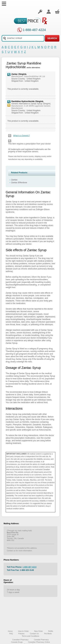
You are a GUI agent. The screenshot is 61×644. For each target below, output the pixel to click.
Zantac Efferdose (19, 183)
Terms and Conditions (30, 636)
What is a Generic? (21, 136)
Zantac (14, 180)
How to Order (23, 631)
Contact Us (34, 634)
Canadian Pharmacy (20, 640)
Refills (51, 631)
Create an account (49, 12)
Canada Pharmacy (41, 640)
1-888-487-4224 (34, 30)
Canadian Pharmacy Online (39, 642)
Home (10, 631)
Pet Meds (48, 634)
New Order (38, 631)
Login (40, 12)
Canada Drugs (17, 642)
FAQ (11, 634)
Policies (21, 634)
